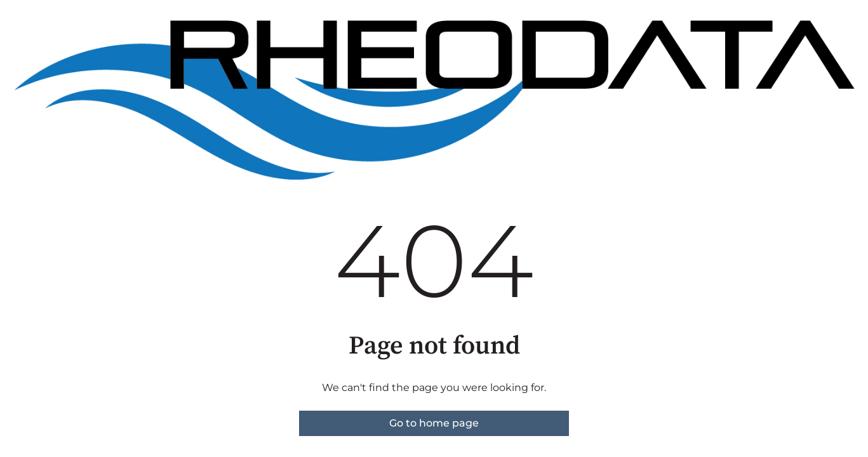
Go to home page (434, 423)
